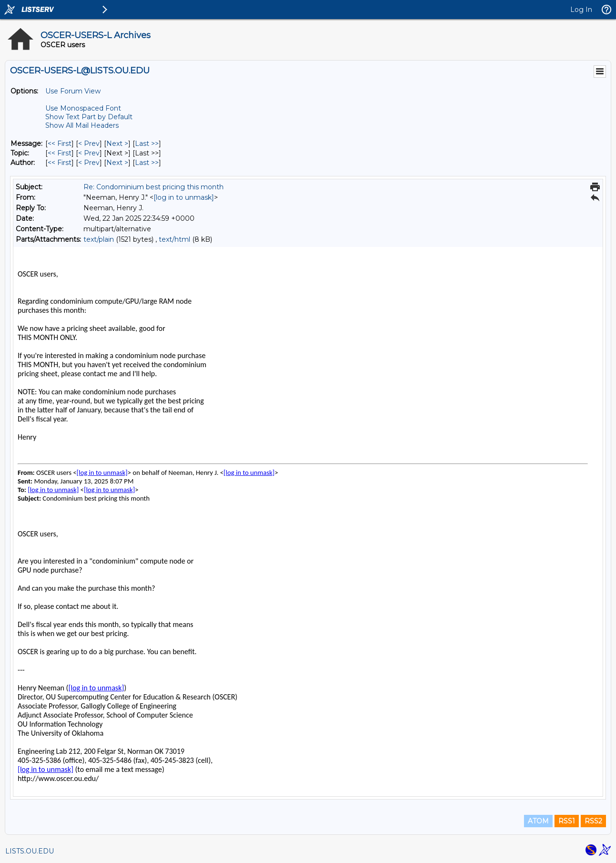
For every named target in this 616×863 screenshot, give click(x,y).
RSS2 (593, 821)
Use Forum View (73, 91)
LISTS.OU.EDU (30, 851)
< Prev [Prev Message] (89, 144)
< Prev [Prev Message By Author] (89, 163)
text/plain (99, 239)
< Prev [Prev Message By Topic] (89, 153)
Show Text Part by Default (89, 117)
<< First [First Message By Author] (60, 163)
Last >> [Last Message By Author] (147, 163)
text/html (175, 239)
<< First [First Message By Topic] (60, 153)
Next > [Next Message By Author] (117, 163)
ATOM (538, 821)
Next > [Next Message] (117, 144)
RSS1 (567, 821)
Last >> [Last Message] (147, 144)
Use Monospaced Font (83, 108)
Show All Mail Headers (82, 125)
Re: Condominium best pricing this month (154, 187)
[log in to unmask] (184, 197)
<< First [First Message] (60, 144)
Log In (581, 10)
